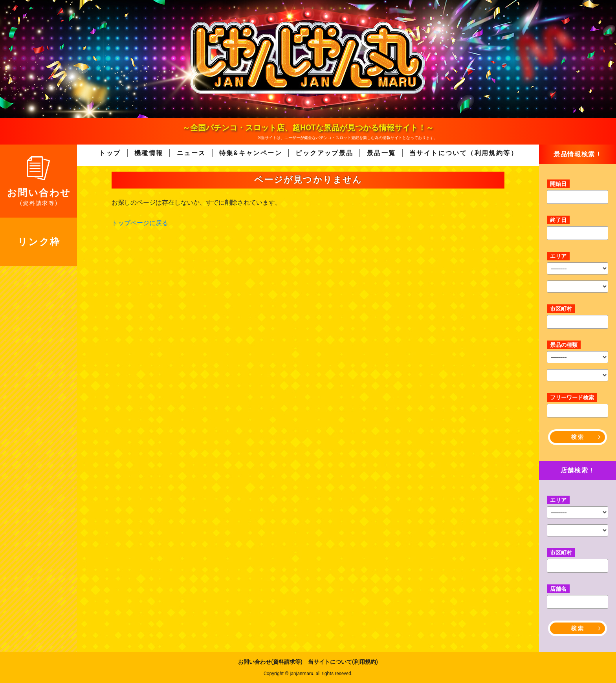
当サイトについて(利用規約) (343, 662)
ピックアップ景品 (324, 153)
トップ (110, 153)
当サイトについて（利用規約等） (464, 153)
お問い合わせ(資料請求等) (270, 662)
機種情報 (149, 153)
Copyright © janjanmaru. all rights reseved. (308, 674)
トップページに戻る (140, 223)
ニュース (191, 153)
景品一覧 (381, 153)
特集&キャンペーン (251, 153)
